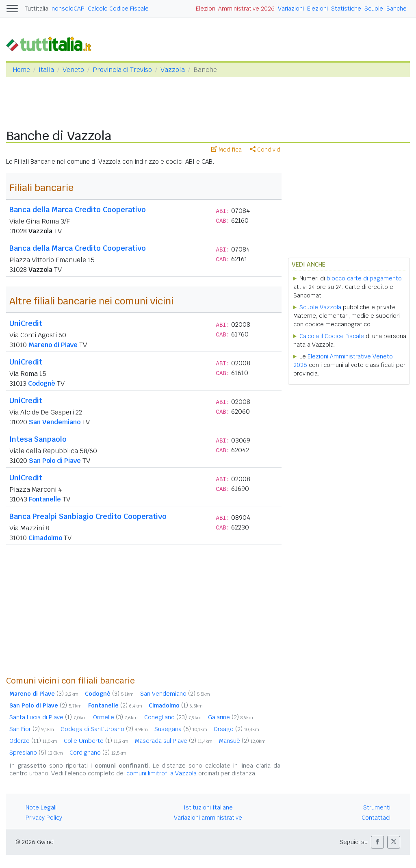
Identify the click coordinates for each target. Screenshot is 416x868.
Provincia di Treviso (122, 70)
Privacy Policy (44, 818)
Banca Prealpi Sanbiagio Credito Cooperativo (88, 516)
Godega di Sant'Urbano (104, 729)
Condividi (266, 150)
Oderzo (33, 741)
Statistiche (346, 9)
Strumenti (377, 807)
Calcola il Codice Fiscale (332, 336)
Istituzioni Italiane (208, 807)
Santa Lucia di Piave (48, 717)
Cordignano (98, 753)
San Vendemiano (55, 422)
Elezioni (317, 9)
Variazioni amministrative (208, 818)
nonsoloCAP (68, 9)
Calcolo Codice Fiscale (118, 9)
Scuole (374, 9)
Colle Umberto (96, 741)
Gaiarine (231, 717)
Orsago (236, 729)
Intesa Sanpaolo (38, 439)
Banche (396, 9)
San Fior (32, 729)
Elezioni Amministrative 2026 (235, 9)
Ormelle (115, 717)
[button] (377, 842)
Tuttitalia (37, 9)
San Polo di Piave (55, 461)
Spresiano (36, 753)
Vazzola (173, 70)
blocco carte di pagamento (364, 278)
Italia (46, 70)
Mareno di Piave (53, 345)
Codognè (42, 383)
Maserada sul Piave (174, 741)
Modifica (226, 150)
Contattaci (376, 818)
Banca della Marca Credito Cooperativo (78, 209)
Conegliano (173, 717)
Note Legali (41, 807)
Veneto (73, 70)
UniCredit (26, 323)
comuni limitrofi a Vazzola (161, 773)
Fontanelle (45, 499)
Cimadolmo (45, 538)
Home (21, 70)
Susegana (181, 729)
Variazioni (291, 9)
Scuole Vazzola (320, 307)
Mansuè (242, 741)
